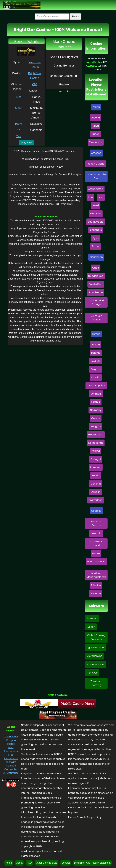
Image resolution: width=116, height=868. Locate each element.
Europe (96, 334)
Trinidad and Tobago (96, 302)
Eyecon (91, 627)
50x (18, 97)
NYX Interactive (95, 664)
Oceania (96, 511)
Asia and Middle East (96, 176)
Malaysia (96, 214)
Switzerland (96, 500)
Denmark (96, 394)
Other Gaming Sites (47, 863)
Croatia (96, 377)
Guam (96, 553)
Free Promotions (11, 757)
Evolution (92, 618)
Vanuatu (96, 593)
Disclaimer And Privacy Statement (92, 863)
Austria (96, 345)
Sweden (96, 492)
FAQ (29, 863)
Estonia (96, 402)
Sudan (96, 134)
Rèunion (96, 585)
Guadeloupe (96, 276)
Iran (90, 197)
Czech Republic (96, 386)
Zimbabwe (96, 142)
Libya (96, 126)
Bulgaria (96, 369)
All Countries (11, 773)
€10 (35, 84)
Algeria (96, 118)
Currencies (11, 769)
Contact (66, 863)
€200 (18, 108)
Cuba (96, 268)
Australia (96, 533)
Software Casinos (11, 764)
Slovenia (96, 484)
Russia (96, 476)
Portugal (96, 459)
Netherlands (96, 443)
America (96, 153)
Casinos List (11, 737)
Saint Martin (96, 292)
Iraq (101, 197)
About (19, 863)
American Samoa (96, 523)
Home (9, 863)
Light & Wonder (96, 647)
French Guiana (96, 164)
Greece (96, 418)
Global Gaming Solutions (96, 637)
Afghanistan (96, 189)
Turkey (96, 246)
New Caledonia (96, 562)
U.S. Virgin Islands (96, 318)
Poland (96, 451)
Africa (96, 107)
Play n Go (92, 673)
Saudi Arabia (96, 222)
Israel (96, 205)
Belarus (96, 353)
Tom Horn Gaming (96, 683)
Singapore (96, 230)
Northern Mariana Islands (96, 575)
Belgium (96, 361)
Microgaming (95, 656)
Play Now (26, 143)
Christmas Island (96, 543)
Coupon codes (11, 742)
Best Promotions (11, 749)
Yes (18, 136)
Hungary (96, 426)
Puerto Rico (96, 284)
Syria (96, 238)
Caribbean (96, 257)
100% (18, 124)
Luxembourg (96, 435)
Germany (96, 410)
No (18, 130)
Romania (96, 467)
